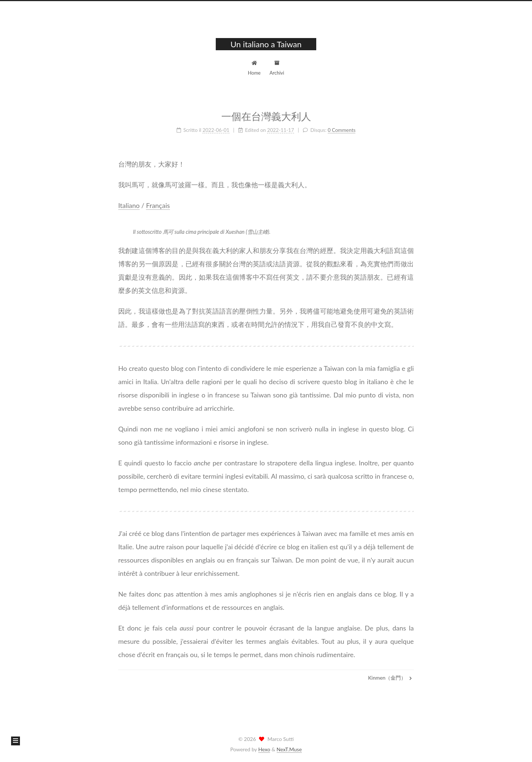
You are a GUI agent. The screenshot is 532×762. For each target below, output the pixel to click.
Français (158, 204)
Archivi (277, 67)
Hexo (264, 749)
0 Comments (342, 129)
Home (254, 67)
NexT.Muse (289, 749)
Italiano (129, 204)
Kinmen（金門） (390, 678)
